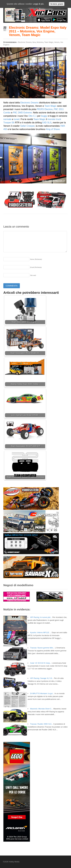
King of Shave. (53, 129)
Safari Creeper (27, 126)
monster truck (54, 119)
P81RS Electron (45, 109)
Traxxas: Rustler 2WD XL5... (41, 724)
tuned (17, 119)
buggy (44, 116)
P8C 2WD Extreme (22, 113)
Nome (36, 259)
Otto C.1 (33, 116)
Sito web (33, 275)
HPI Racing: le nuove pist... (41, 617)
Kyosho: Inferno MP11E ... (41, 633)
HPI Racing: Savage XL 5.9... (42, 678)
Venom (57, 42)
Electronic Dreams (25, 42)
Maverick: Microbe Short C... (41, 709)
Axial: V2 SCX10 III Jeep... (41, 663)
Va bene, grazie (57, 4)
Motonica (40, 42)
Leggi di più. (38, 4)
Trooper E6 (9, 123)
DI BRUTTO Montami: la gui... (42, 693)
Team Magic (49, 42)
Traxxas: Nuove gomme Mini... (42, 648)
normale (7, 119)
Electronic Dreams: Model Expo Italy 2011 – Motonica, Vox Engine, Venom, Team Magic (38, 31)
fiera (34, 42)
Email (36, 267)
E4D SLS (47, 123)
